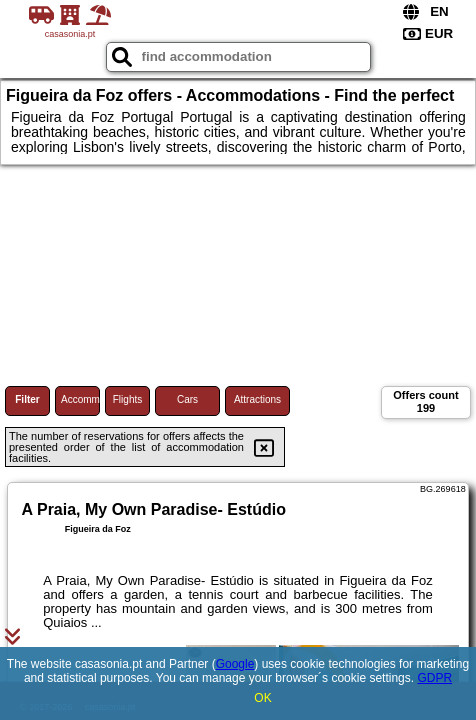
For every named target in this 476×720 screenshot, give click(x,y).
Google (235, 664)
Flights (127, 399)
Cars (187, 399)
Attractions (257, 399)
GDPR (434, 678)
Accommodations (80, 399)
